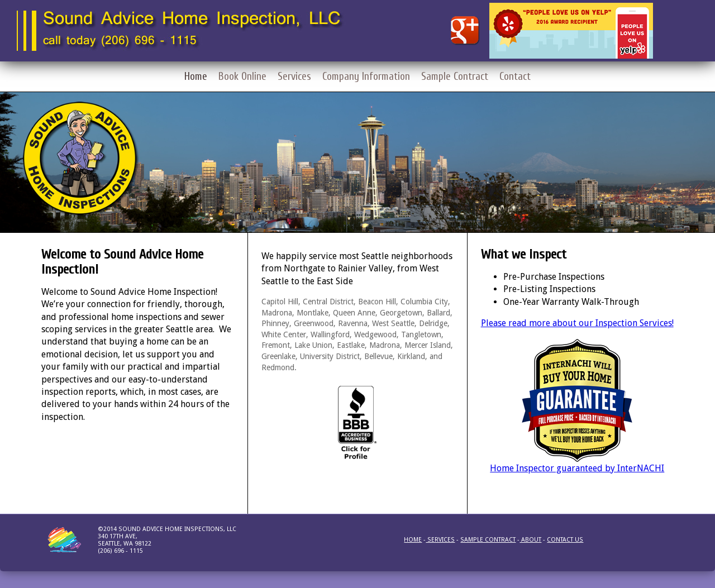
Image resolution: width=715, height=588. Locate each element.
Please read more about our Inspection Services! (577, 323)
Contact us (565, 540)
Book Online (242, 77)
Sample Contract (455, 77)
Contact (515, 77)
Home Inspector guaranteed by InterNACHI (577, 468)
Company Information (366, 77)
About (530, 540)
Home (196, 77)
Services (294, 77)
